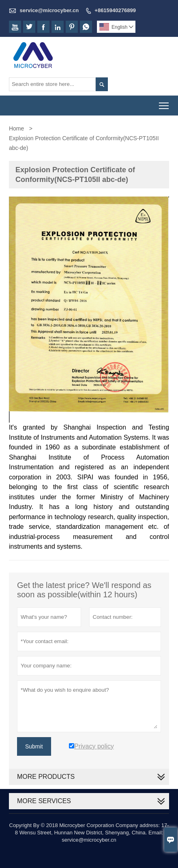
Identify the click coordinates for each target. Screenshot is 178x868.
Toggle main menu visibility (164, 103)
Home (16, 128)
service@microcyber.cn (49, 10)
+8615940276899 (115, 10)
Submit (34, 746)
